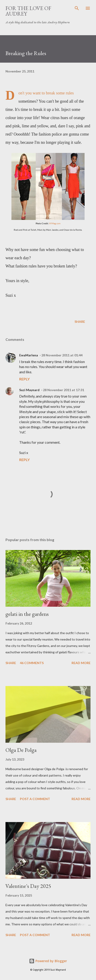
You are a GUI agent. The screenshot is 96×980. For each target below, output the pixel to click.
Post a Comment (35, 799)
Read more (81, 663)
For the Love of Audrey (28, 11)
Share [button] (80, 322)
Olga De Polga (21, 750)
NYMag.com (55, 223)
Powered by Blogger (48, 961)
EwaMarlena (29, 355)
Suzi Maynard (29, 390)
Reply (24, 379)
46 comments (32, 663)
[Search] (77, 8)
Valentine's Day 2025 (28, 886)
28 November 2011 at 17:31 (64, 390)
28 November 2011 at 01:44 (62, 355)
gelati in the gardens (27, 614)
